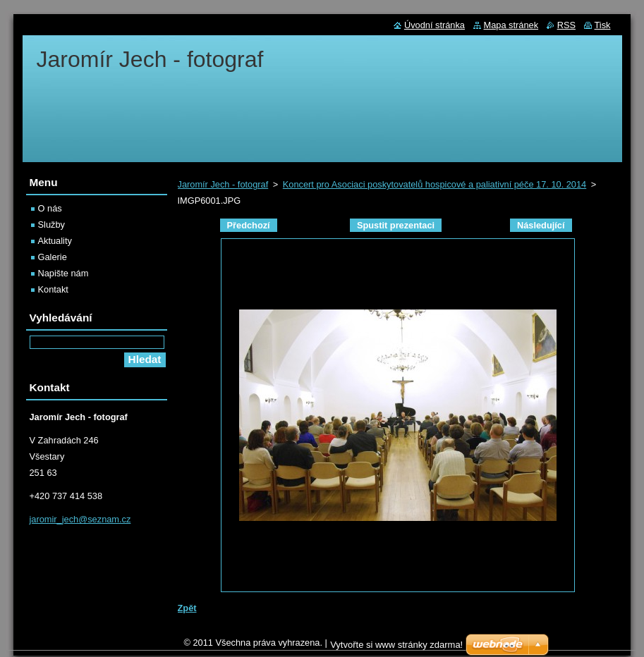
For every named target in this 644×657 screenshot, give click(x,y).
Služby (51, 225)
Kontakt (53, 289)
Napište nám (63, 273)
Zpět (187, 608)
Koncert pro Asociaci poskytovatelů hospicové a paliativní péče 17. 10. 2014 (435, 184)
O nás (50, 208)
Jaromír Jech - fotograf (223, 184)
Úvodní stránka (435, 25)
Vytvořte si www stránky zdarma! (396, 648)
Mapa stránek (511, 25)
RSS (566, 25)
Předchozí (249, 225)
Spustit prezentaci (396, 225)
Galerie (53, 257)
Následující (541, 225)
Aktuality (55, 241)
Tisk (603, 25)
